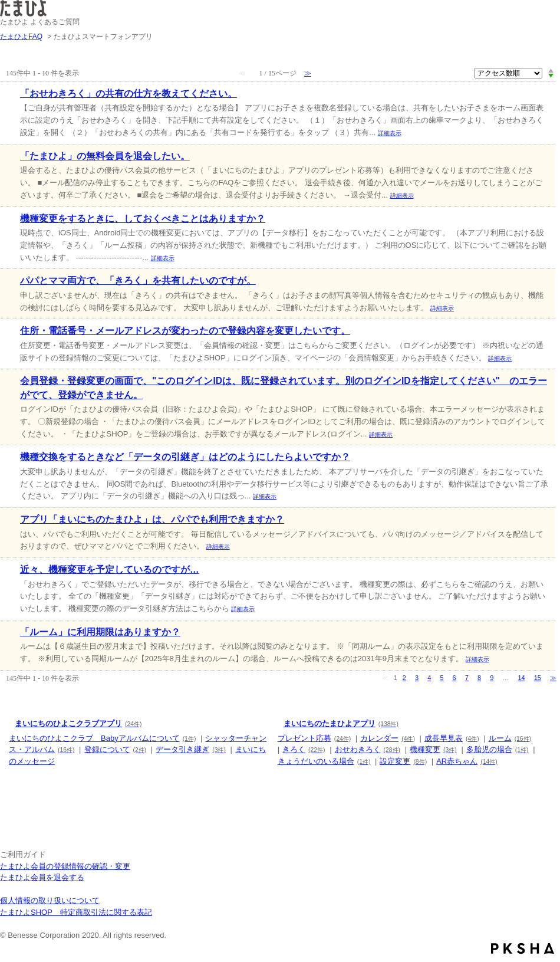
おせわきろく (368, 749)
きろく (304, 749)
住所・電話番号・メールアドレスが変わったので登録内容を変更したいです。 (185, 331)
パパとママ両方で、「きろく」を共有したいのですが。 (138, 280)
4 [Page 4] (429, 678)
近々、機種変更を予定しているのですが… (110, 569)
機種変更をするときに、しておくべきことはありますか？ (143, 219)
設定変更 (403, 761)
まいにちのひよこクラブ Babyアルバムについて (102, 738)
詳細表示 (390, 133)
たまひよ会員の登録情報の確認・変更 (65, 866)
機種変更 (433, 749)
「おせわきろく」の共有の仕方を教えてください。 (129, 93)
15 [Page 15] (538, 678)
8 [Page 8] (479, 678)
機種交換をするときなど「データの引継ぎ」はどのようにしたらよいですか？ (185, 457)
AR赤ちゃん (467, 761)
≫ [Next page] (553, 678)
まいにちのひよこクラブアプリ (78, 723)
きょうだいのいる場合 (324, 761)
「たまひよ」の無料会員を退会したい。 (105, 156)
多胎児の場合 (498, 749)
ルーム (510, 738)
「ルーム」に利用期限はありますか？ (100, 632)
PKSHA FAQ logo (523, 948)
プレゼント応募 (314, 738)
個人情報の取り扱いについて (50, 900)
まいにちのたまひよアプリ (341, 723)
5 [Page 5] (442, 678)
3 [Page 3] (417, 678)
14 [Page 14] (521, 678)
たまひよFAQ (21, 37)
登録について (116, 749)
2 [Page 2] (404, 678)
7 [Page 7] (467, 678)
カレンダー (388, 738)
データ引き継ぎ (191, 749)
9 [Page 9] (492, 678)
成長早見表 (452, 738)
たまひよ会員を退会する (42, 877)
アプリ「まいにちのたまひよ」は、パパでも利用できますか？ (152, 519)
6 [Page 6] (454, 678)
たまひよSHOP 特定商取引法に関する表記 (76, 912)
